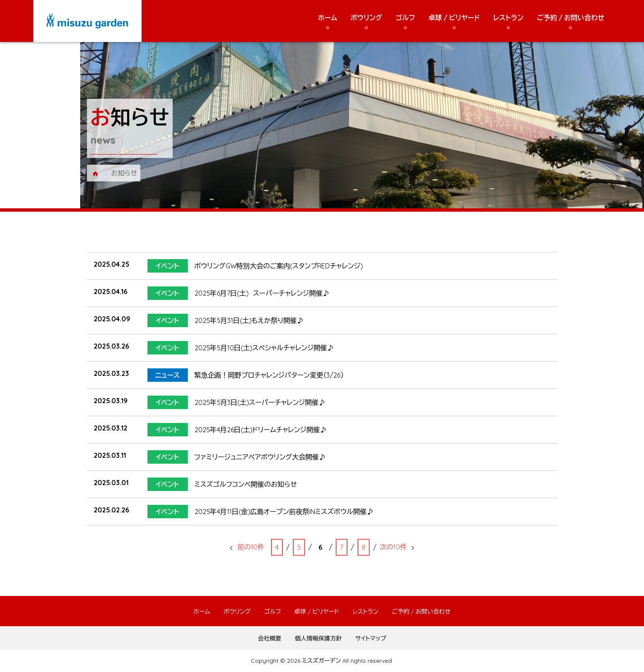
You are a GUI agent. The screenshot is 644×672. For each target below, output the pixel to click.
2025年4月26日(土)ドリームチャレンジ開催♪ (261, 430)
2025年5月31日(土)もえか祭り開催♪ (249, 320)
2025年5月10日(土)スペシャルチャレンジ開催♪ (264, 348)
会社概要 (270, 638)
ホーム (328, 18)
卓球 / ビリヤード (454, 18)
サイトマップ (371, 638)
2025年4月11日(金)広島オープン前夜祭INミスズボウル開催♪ (284, 512)
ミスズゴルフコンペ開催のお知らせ (246, 484)
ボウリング (367, 18)
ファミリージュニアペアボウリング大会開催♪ (260, 457)
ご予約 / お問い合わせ (570, 18)
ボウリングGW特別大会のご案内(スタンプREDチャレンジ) (279, 266)
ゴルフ (405, 18)
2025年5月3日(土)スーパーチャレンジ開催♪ (260, 402)
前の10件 (251, 547)
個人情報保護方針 (318, 638)
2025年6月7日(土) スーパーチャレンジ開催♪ (262, 293)
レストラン (508, 18)
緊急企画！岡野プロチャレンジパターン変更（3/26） (269, 375)
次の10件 (393, 547)
